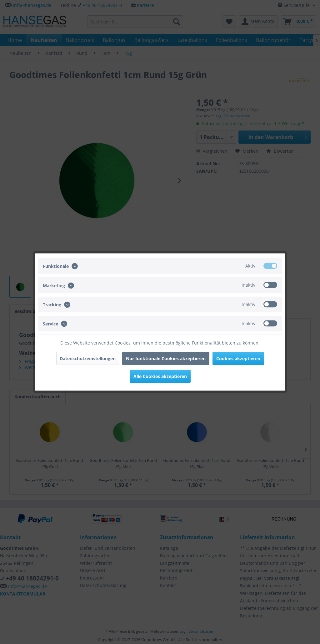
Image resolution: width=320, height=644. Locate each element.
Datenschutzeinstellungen (88, 358)
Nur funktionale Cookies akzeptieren (166, 358)
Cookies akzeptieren (238, 358)
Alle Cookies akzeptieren (160, 376)
